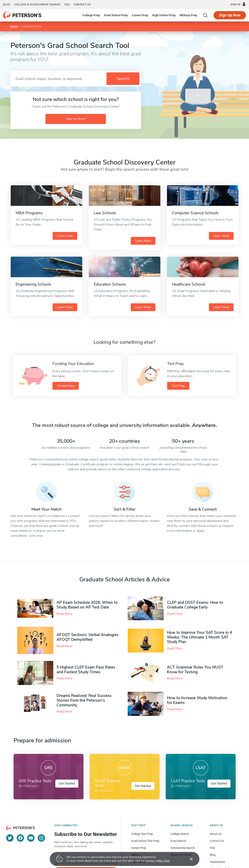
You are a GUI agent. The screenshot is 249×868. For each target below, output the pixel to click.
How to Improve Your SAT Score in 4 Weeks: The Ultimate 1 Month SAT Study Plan (199, 637)
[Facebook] (20, 838)
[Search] (205, 15)
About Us (216, 834)
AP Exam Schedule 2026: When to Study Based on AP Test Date (87, 605)
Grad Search (178, 841)
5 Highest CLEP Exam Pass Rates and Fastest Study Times (86, 670)
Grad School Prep (116, 15)
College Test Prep (142, 834)
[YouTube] (31, 838)
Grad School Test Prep (145, 841)
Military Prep (188, 15)
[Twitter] (10, 838)
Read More (64, 614)
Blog (7, 5)
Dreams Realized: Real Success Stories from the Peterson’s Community (84, 700)
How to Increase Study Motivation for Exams (197, 700)
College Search (180, 834)
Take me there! (76, 119)
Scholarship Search (183, 848)
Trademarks (217, 862)
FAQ (67, 5)
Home (14, 26)
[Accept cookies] (188, 859)
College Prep (91, 15)
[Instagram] (41, 838)
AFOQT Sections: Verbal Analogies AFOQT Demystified (87, 637)
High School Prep (164, 15)
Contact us (82, 5)
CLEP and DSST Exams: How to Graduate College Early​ (195, 605)
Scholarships (66, 386)
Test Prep (178, 386)
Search (123, 79)
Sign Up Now (230, 15)
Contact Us (217, 841)
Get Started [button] (67, 783)
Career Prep (140, 15)
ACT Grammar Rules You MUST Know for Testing (195, 670)
